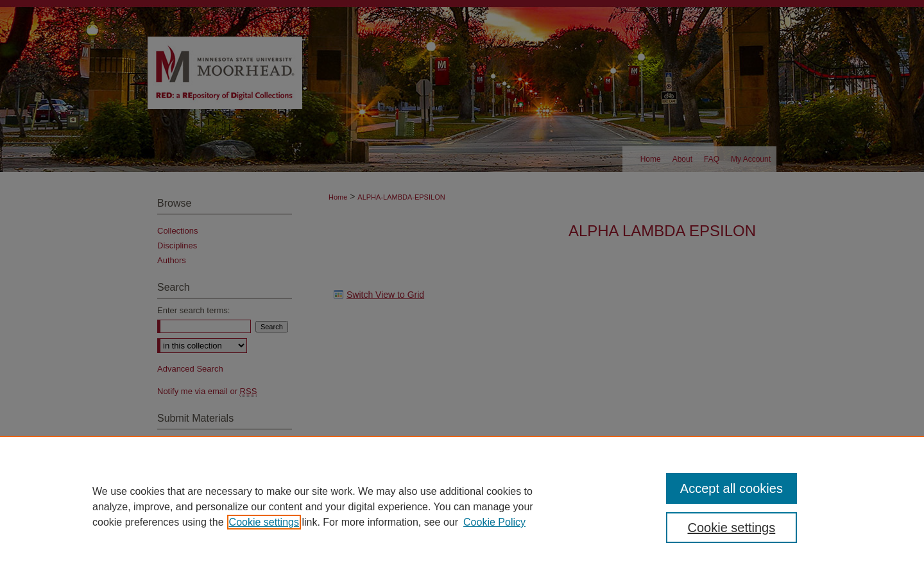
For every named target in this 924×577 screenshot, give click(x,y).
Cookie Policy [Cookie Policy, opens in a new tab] (494, 522)
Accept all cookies (732, 488)
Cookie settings (264, 522)
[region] (462, 506)
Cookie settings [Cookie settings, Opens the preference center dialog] (732, 528)
